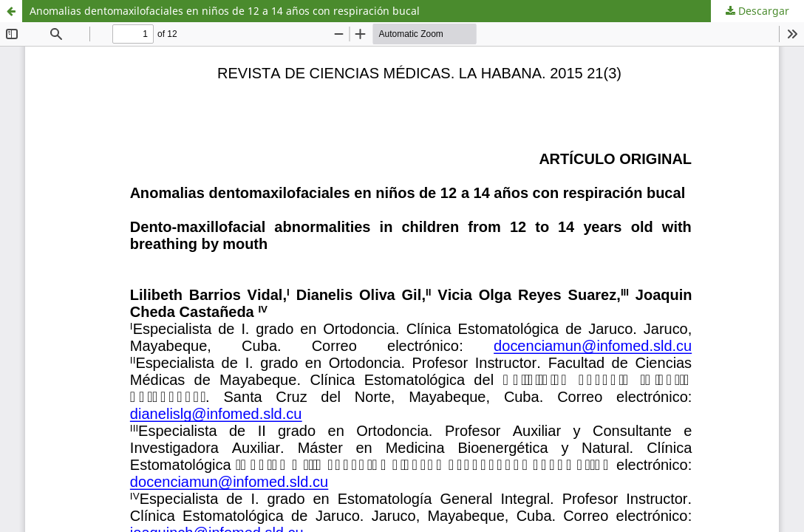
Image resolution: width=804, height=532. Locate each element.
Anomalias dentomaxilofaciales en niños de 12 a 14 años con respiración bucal (225, 11)
